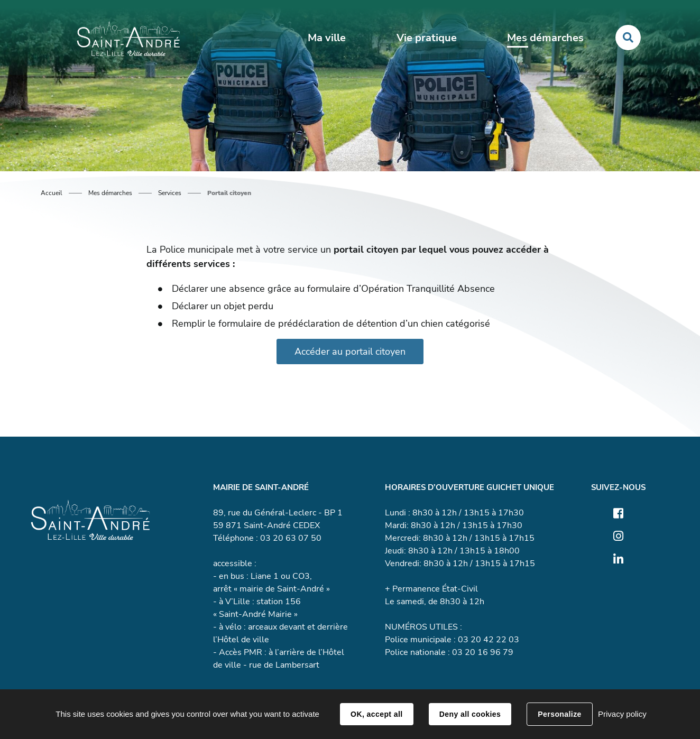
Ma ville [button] (327, 38)
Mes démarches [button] (545, 38)
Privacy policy (622, 714)
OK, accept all (376, 714)
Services (170, 193)
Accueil (52, 193)
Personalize (559, 714)
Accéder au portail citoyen (350, 352)
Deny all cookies (470, 714)
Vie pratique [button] (427, 38)
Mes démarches (110, 193)
